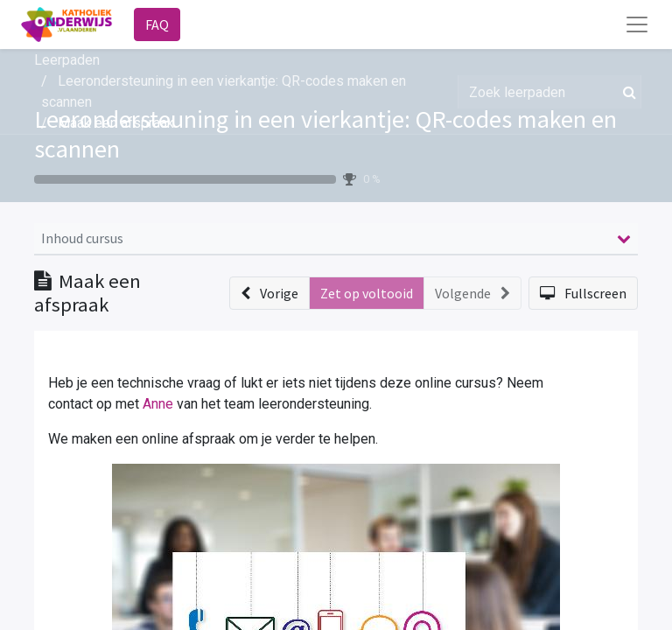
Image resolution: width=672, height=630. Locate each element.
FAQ (157, 24)
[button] (269, 293)
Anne (158, 404)
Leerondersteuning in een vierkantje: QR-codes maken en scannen (325, 134)
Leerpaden (67, 60)
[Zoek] (626, 92)
